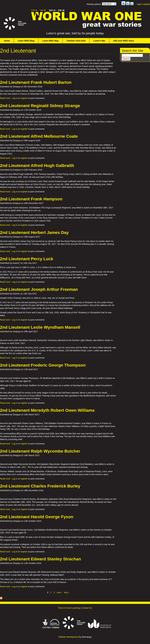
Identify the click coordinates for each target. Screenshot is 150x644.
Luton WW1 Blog (26, 41)
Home (7, 41)
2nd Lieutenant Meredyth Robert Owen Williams (47, 410)
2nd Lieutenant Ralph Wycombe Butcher (40, 451)
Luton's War (99, 41)
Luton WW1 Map (50, 41)
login (139, 4)
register (146, 4)
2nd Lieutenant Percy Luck (27, 259)
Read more (5, 98)
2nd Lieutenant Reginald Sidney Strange (40, 106)
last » (67, 592)
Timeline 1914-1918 (76, 41)
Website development (68, 637)
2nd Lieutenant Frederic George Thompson (43, 365)
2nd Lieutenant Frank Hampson (31, 199)
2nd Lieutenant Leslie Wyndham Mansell (40, 327)
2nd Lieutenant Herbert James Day (34, 233)
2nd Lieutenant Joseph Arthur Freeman (39, 289)
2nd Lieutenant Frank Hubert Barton (36, 82)
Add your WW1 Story (124, 41)
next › (59, 592)
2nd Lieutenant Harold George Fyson (37, 517)
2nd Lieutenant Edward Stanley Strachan (40, 559)
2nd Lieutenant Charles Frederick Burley (40, 486)
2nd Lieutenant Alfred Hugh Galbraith (37, 166)
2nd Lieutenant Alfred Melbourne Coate (39, 136)
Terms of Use (64, 608)
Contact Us (87, 608)
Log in (15, 98)
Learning (76, 608)
